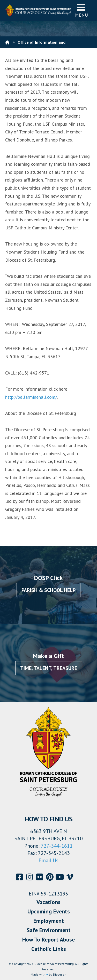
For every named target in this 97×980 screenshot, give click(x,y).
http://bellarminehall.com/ (31, 397)
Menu (81, 10)
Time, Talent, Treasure (49, 668)
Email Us (48, 860)
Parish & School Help (48, 590)
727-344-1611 (57, 846)
